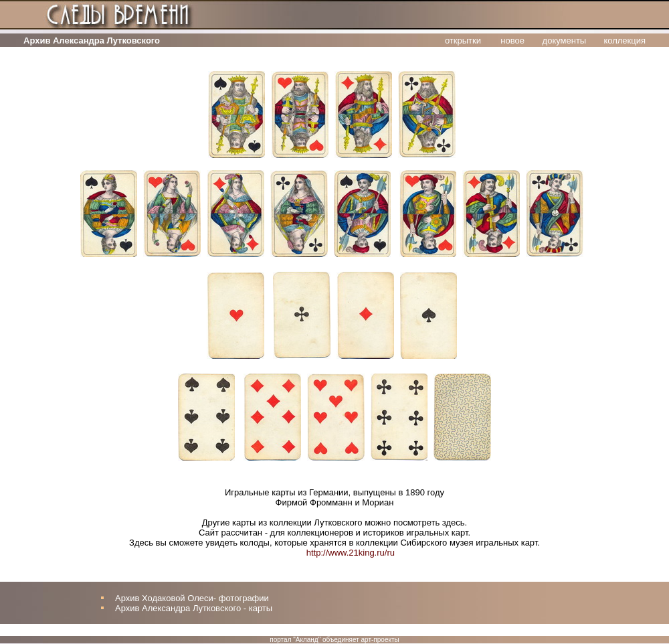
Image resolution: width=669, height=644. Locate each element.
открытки (463, 41)
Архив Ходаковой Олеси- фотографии (192, 598)
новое (512, 41)
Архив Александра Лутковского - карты (194, 608)
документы (565, 41)
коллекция (625, 41)
